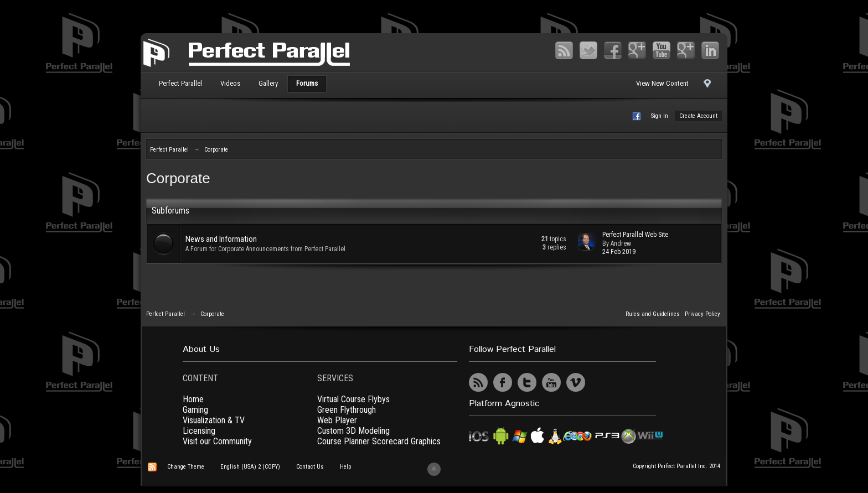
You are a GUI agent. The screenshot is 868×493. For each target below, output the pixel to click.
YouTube (662, 50)
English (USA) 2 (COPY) (250, 467)
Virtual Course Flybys (353, 399)
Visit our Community (217, 441)
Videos (230, 83)
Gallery (268, 83)
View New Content (662, 83)
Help (345, 467)
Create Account (698, 116)
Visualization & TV (214, 420)
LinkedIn (710, 50)
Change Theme (186, 467)
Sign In (660, 116)
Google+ (637, 50)
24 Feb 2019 (619, 252)
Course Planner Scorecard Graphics (379, 441)
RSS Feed (564, 50)
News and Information (221, 239)
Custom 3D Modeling (353, 431)
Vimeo (686, 50)
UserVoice (600, 382)
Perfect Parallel (180, 83)
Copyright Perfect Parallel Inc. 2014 (676, 466)
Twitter (588, 50)
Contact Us (310, 467)
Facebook (613, 50)
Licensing (199, 431)
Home (193, 399)
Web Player (337, 420)
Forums (307, 83)
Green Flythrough (347, 410)
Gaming (195, 410)
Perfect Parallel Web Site (635, 235)
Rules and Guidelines (653, 314)
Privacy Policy (702, 314)
